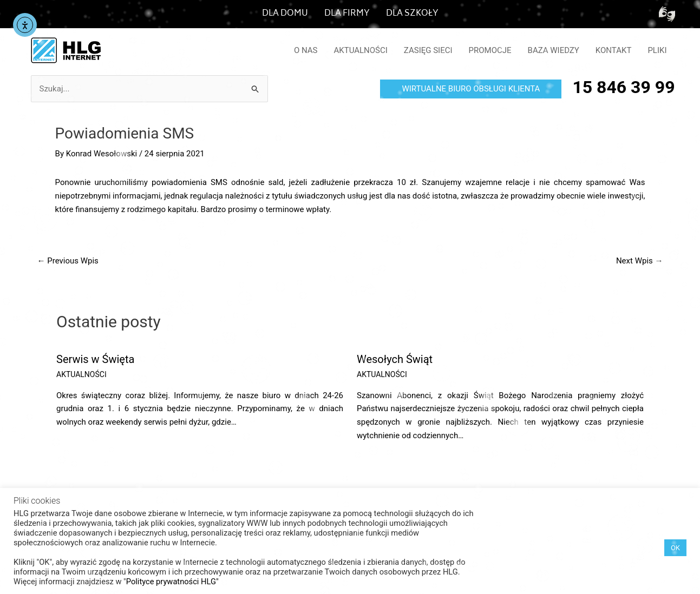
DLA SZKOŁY (412, 14)
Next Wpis (640, 261)
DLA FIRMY (347, 14)
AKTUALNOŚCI (361, 50)
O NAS (306, 50)
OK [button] (675, 548)
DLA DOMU (285, 14)
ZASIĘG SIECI (428, 50)
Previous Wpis (68, 261)
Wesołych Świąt (395, 359)
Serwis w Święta (95, 359)
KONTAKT (614, 50)
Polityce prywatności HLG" (172, 582)
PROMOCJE (490, 50)
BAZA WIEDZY (554, 50)
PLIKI (657, 50)
